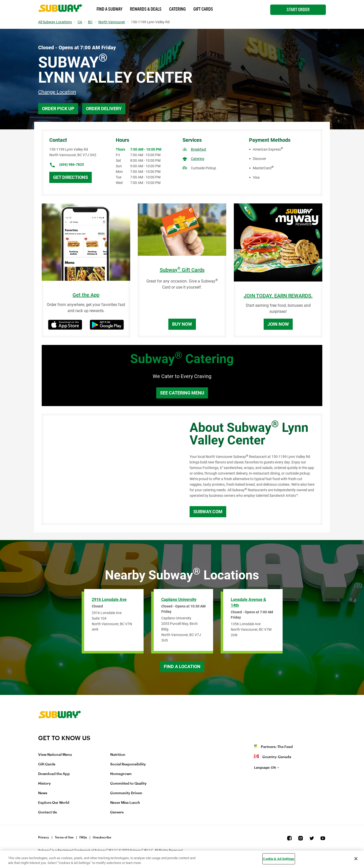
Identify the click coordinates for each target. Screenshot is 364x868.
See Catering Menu (182, 393)
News (43, 793)
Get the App (86, 295)
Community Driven (126, 793)
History (44, 784)
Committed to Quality (128, 784)
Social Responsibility (128, 764)
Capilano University (179, 600)
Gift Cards (203, 9)
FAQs (83, 837)
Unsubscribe (102, 837)
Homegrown (121, 774)
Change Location (57, 92)
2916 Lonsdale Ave (109, 600)
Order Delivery (104, 109)
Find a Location (182, 666)
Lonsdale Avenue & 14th (248, 602)
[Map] (110, 469)
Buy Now (182, 324)
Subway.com (208, 512)
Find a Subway (109, 9)
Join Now (278, 324)
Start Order (298, 10)
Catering (177, 9)
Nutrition (118, 755)
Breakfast (199, 149)
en (265, 768)
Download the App (54, 774)
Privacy (44, 837)
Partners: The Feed (277, 747)
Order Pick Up (58, 109)
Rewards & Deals (146, 9)
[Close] (356, 859)
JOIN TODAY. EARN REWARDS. (278, 296)
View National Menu (55, 755)
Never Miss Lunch (125, 803)
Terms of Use (64, 837)
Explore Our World (54, 803)
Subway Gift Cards (182, 270)
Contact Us (48, 812)
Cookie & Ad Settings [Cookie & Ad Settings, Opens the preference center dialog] (279, 859)
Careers (117, 812)
